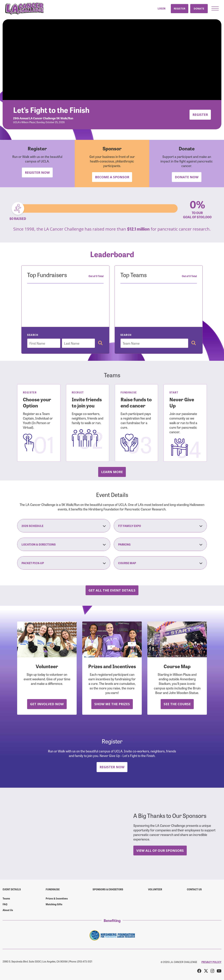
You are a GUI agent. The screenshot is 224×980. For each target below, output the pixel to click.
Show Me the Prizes (112, 704)
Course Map (160, 563)
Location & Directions (64, 544)
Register (180, 9)
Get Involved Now (47, 704)
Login (162, 9)
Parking (160, 544)
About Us (8, 910)
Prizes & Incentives (57, 898)
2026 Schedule (64, 526)
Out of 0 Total (96, 276)
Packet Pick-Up (64, 563)
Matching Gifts (54, 904)
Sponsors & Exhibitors (108, 889)
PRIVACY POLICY (211, 962)
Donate (199, 9)
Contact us (194, 889)
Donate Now (187, 177)
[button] (215, 8)
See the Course (177, 704)
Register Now (37, 172)
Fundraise (53, 889)
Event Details (12, 889)
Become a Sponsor (112, 177)
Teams (6, 898)
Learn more (112, 472)
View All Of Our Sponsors (160, 850)
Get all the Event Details (112, 590)
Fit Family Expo (160, 526)
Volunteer (155, 889)
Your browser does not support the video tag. (112, 60)
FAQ (5, 904)
